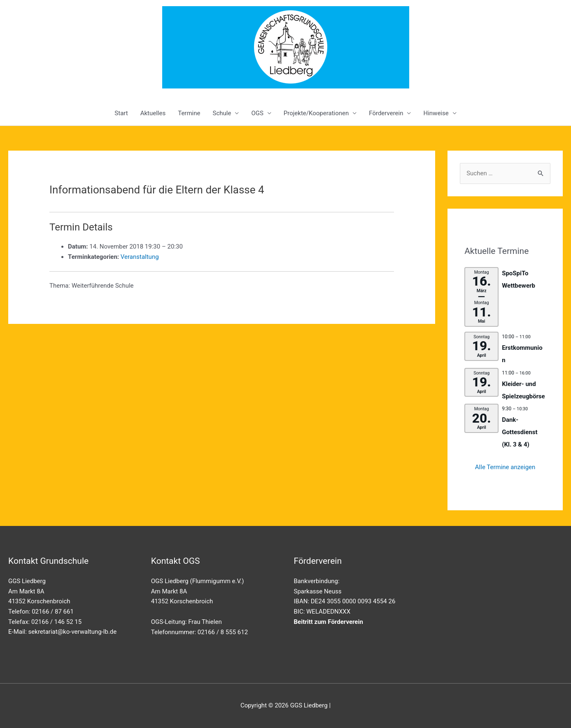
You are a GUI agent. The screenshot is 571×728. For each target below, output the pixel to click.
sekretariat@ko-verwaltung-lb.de (73, 632)
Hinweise (436, 113)
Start (121, 113)
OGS (257, 113)
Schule (222, 113)
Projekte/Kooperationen (316, 113)
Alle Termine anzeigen (505, 467)
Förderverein (386, 113)
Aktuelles (153, 113)
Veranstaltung (140, 257)
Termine (189, 113)
